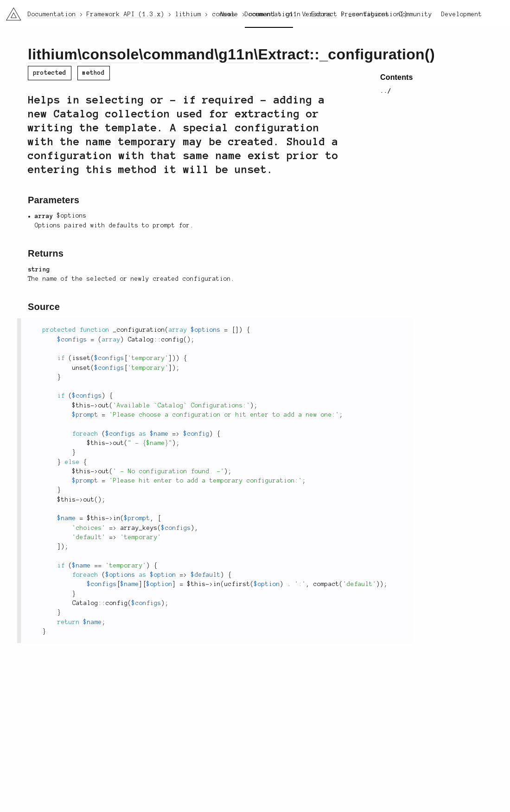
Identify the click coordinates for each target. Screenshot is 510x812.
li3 (10, 11)
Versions (317, 14)
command (179, 54)
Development (462, 14)
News (228, 14)
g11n (236, 54)
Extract (284, 54)
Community (415, 14)
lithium (53, 54)
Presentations (365, 14)
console (110, 54)
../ (386, 91)
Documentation (269, 14)
